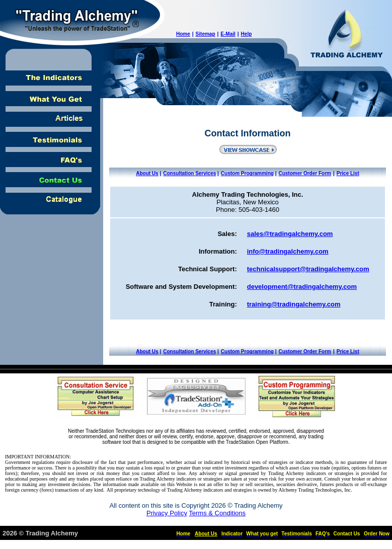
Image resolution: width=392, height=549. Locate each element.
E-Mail (228, 34)
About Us (147, 173)
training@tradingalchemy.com (294, 304)
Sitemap (206, 34)
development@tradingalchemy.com (302, 287)
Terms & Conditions (217, 513)
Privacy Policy (167, 513)
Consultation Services (189, 173)
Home (183, 34)
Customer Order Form (304, 173)
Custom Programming (247, 173)
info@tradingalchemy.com (288, 251)
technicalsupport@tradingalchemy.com (308, 269)
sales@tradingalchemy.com (290, 234)
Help (247, 34)
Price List (348, 173)
